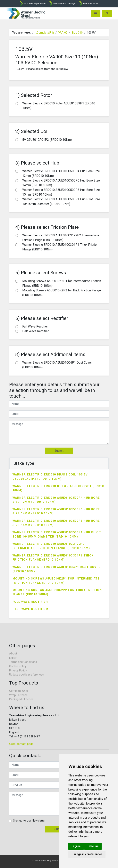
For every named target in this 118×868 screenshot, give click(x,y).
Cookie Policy (18, 666)
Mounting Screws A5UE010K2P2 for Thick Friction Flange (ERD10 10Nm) (57, 592)
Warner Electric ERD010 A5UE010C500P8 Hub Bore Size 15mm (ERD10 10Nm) (56, 523)
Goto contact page (21, 744)
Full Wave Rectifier (30, 602)
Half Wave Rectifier (30, 609)
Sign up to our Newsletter (29, 821)
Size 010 (77, 33)
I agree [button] (76, 846)
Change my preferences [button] (87, 854)
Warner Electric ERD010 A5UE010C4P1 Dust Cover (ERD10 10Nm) (57, 569)
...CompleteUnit (44, 33)
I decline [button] (93, 846)
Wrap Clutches (18, 695)
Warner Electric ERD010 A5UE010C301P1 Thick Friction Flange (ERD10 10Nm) (53, 558)
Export (13, 658)
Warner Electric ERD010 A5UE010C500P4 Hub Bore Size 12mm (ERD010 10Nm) (56, 500)
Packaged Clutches (21, 699)
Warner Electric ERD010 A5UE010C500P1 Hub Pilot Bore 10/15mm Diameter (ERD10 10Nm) (57, 535)
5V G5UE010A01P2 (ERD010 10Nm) (47, 140)
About (13, 654)
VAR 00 (63, 33)
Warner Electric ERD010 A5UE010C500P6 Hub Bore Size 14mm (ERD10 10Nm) (56, 511)
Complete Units (19, 691)
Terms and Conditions (23, 662)
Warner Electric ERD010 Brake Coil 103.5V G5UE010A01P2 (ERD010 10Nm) (50, 477)
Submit (59, 451)
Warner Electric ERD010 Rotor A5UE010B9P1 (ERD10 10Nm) (58, 488)
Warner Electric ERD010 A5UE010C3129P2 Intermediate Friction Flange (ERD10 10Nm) (51, 546)
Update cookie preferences (26, 675)
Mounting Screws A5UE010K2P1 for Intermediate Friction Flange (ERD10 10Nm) (56, 581)
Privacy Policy (18, 671)
